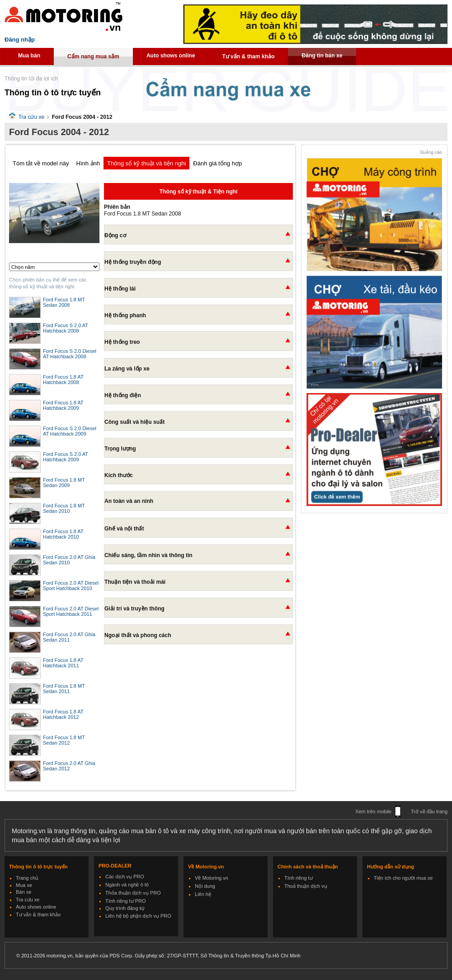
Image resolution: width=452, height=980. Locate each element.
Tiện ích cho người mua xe (403, 878)
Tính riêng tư (299, 878)
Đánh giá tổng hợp (217, 163)
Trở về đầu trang (429, 811)
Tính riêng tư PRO (126, 901)
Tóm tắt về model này (41, 163)
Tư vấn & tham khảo (248, 56)
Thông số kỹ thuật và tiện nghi (146, 163)
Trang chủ (27, 878)
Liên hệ (203, 894)
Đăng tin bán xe (322, 56)
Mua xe (24, 885)
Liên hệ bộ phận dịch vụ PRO (138, 916)
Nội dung (205, 886)
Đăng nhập (20, 40)
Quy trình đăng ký (125, 908)
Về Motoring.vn (212, 878)
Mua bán (29, 56)
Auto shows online (171, 56)
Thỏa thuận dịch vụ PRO (133, 893)
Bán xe (24, 892)
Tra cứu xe (31, 117)
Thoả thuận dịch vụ (306, 886)
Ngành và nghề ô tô (127, 885)
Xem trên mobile (373, 811)
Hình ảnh (88, 163)
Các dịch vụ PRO (125, 877)
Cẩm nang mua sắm (93, 56)
